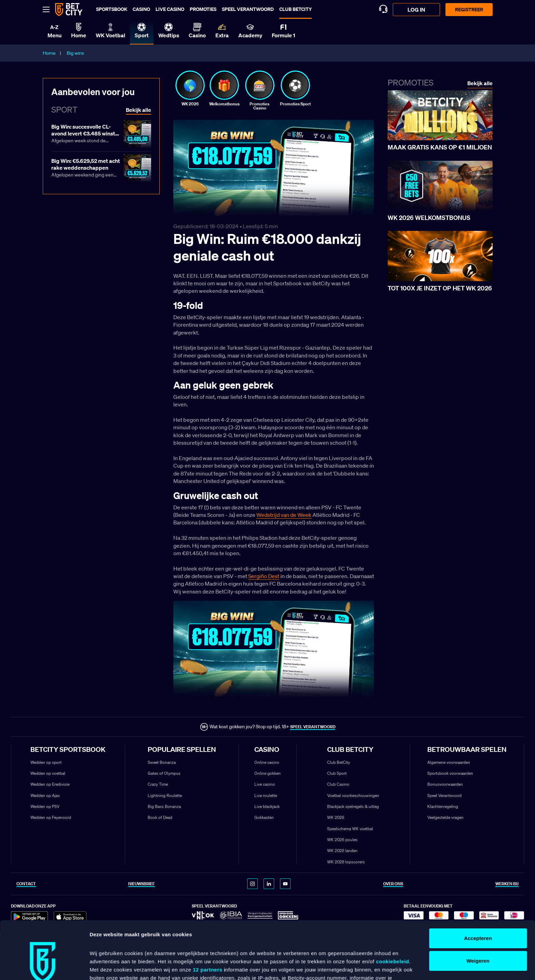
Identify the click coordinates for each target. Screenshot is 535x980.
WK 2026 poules (342, 840)
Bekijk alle (480, 83)
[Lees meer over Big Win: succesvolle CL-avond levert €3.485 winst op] (101, 134)
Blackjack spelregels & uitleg (353, 806)
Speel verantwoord (248, 9)
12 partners (208, 916)
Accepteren (478, 884)
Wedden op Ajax (45, 795)
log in (416, 10)
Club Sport (337, 773)
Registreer (469, 9)
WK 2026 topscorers (346, 862)
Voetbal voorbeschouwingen (353, 795)
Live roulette (266, 795)
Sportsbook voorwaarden (450, 773)
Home (49, 53)
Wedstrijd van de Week (284, 515)
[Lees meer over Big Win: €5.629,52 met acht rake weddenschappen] (101, 168)
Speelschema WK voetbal (350, 829)
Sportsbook (112, 9)
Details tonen (106, 966)
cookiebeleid (393, 907)
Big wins (75, 53)
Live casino (170, 9)
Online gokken (267, 773)
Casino (141, 9)
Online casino (267, 762)
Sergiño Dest (264, 576)
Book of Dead (160, 817)
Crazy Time (158, 784)
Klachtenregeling (443, 806)
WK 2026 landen (342, 851)
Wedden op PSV (45, 806)
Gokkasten (264, 817)
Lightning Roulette (165, 795)
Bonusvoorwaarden (445, 784)
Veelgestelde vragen (445, 817)
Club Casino (338, 784)
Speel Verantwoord (444, 795)
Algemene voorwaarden (449, 762)
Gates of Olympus (164, 773)
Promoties (203, 9)
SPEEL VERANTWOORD (313, 727)
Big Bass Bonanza (164, 806)
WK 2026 (336, 817)
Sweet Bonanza (162, 762)
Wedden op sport (46, 762)
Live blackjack (267, 806)
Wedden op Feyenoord (51, 817)
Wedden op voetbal (48, 773)
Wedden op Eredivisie (50, 784)
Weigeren (478, 907)
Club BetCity (296, 9)
